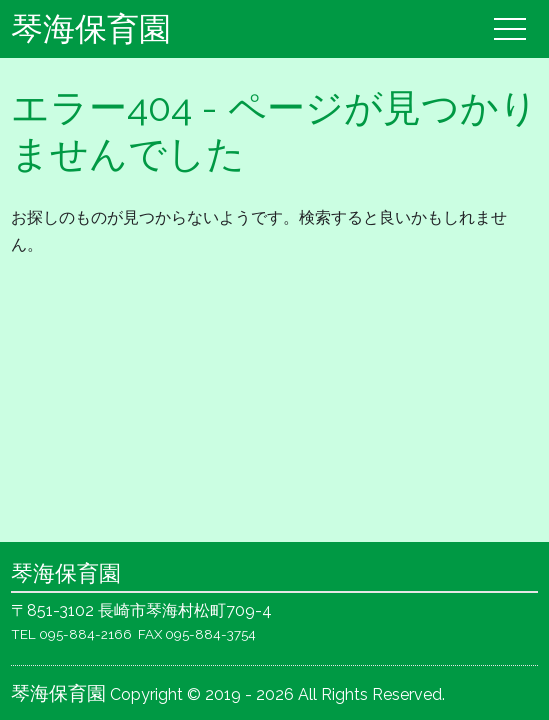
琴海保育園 (91, 28)
